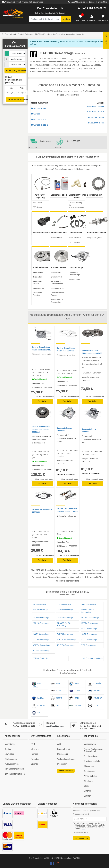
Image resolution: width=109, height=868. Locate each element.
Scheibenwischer (91, 756)
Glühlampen (89, 766)
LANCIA (38, 698)
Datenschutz (63, 754)
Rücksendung (11, 759)
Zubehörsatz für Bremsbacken (57, 301)
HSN (11, 88)
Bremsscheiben (39, 288)
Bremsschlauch (57, 238)
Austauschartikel (12, 764)
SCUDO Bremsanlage (41, 640)
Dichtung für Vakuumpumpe (75, 274)
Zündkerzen (89, 781)
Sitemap (35, 764)
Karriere (35, 754)
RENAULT (39, 706)
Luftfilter (87, 796)
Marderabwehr (90, 744)
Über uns (35, 749)
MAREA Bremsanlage (90, 623)
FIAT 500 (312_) (68, 118)
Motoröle (88, 791)
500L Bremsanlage (64, 604)
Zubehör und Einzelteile (38, 294)
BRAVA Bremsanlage (40, 610)
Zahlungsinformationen (15, 774)
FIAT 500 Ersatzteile (40, 658)
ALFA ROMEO (37, 685)
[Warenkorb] (103, 18)
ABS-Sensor (37, 203)
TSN (22, 88)
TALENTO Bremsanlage (66, 645)
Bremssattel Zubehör (37, 283)
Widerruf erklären (66, 771)
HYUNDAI (95, 691)
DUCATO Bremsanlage (90, 618)
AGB (59, 744)
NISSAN (57, 698)
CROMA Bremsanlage (41, 618)
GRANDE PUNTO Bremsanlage (64, 624)
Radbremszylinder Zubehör (58, 294)
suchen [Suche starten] (66, 19)
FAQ (33, 744)
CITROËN (95, 684)
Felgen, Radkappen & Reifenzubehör (93, 750)
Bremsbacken (56, 272)
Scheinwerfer (89, 771)
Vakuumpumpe (75, 279)
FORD (74, 691)
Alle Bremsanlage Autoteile (93, 658)
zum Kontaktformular (55, 726)
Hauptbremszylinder (95, 238)
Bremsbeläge (38, 272)
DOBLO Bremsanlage (65, 618)
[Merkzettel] (81, 18)
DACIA (56, 691)
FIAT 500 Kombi (68, 107)
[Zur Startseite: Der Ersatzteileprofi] (13, 14)
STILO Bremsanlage (89, 640)
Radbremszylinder (58, 288)
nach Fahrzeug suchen (16, 99)
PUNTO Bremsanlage (65, 634)
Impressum (62, 764)
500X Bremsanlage (89, 604)
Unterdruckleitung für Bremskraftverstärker (77, 205)
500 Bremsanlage (39, 604)
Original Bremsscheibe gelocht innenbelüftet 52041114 (41, 429)
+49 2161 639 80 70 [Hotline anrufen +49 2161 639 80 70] (94, 8)
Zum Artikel (43, 401)
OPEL (74, 698)
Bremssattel (37, 277)
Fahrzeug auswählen (16, 70)
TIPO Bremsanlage (89, 645)
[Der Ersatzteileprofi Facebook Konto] (52, 864)
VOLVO (94, 706)
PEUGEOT (95, 698)
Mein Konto (10, 744)
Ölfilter (87, 786)
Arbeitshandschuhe (92, 761)
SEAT (55, 706)
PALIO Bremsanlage (89, 629)
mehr (83, 829)
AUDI (55, 684)
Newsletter (9, 754)
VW (36, 713)
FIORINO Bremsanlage (41, 623)
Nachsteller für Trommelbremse (57, 283)
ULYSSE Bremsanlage (41, 651)
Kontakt (8, 749)
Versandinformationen (14, 769)
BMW (74, 684)
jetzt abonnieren (81, 838)
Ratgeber (35, 759)
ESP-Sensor (37, 207)
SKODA (75, 706)
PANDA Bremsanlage (41, 634)
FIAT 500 (68, 113)
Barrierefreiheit (64, 749)
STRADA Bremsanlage (41, 645)
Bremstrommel (56, 277)
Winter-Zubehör (91, 776)
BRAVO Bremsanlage (65, 610)
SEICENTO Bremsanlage (67, 640)
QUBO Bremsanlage (89, 634)
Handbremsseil (75, 242)
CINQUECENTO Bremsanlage (88, 611)
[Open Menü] (6, 28)
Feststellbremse (75, 238)
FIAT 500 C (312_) (68, 124)
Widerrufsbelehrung (66, 759)
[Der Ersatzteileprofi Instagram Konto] (57, 864)
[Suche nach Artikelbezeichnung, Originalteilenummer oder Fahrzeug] (45, 19)
